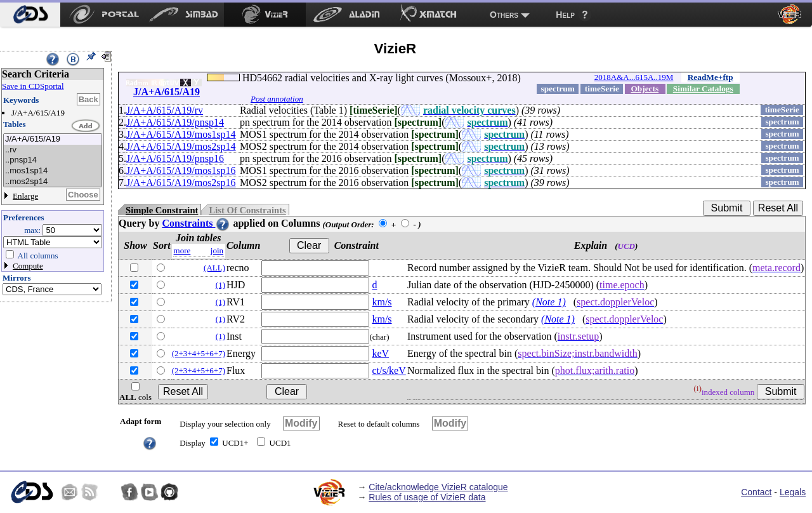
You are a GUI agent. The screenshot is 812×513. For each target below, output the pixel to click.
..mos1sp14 (53, 171)
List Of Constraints (247, 210)
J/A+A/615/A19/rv (165, 110)
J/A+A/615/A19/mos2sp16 (181, 183)
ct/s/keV (389, 370)
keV (380, 353)
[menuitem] (30, 15)
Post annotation (277, 99)
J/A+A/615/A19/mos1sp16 (181, 170)
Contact (756, 492)
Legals (793, 492)
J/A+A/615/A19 (53, 139)
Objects (645, 89)
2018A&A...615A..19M (634, 77)
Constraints (196, 223)
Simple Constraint (162, 210)
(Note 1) (549, 302)
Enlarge (25, 196)
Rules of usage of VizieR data (427, 497)
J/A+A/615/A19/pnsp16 (175, 158)
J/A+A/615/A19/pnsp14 (175, 122)
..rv (53, 150)
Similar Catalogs (703, 89)
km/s (382, 302)
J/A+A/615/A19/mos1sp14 (181, 134)
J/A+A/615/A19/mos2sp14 (181, 146)
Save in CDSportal (33, 86)
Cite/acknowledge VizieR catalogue (438, 487)
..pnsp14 (53, 160)
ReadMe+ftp (710, 77)
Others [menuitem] (504, 15)
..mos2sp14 (53, 182)
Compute (28, 266)
